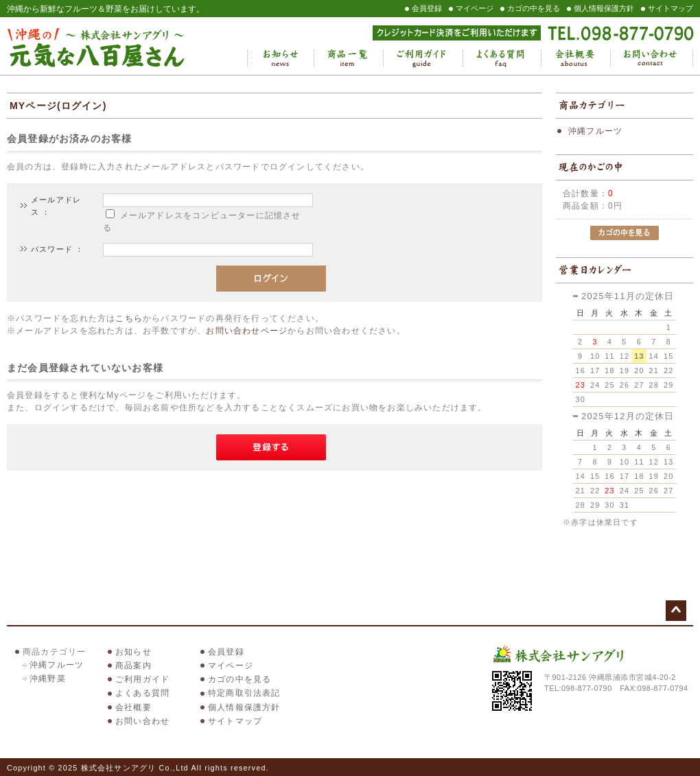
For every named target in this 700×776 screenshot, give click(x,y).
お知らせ (280, 58)
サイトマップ (670, 8)
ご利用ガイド (423, 58)
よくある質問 (502, 58)
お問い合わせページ (247, 331)
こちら (129, 318)
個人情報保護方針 (604, 8)
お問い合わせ (652, 58)
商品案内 (133, 666)
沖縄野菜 (48, 679)
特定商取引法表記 (244, 693)
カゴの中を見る (534, 8)
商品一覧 (348, 58)
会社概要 (575, 58)
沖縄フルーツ (595, 131)
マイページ (475, 8)
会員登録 (427, 8)
